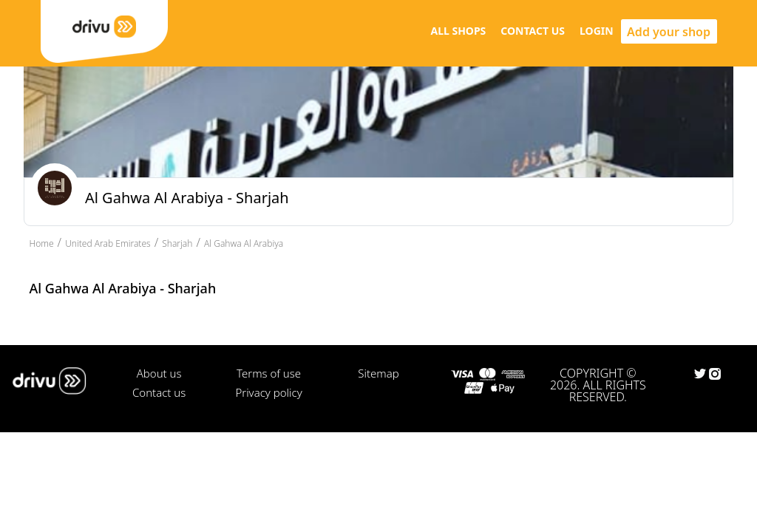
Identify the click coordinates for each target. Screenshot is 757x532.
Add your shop (669, 32)
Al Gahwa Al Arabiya (244, 243)
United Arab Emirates (108, 243)
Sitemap (378, 373)
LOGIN (597, 31)
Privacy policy (268, 392)
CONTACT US (533, 31)
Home (42, 243)
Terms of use (269, 373)
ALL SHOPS (458, 31)
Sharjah (177, 243)
